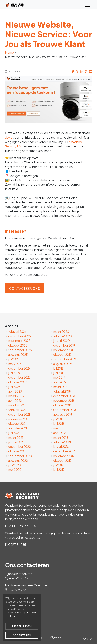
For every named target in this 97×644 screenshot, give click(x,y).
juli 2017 (58, 465)
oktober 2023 (18, 382)
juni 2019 (59, 373)
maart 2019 (61, 387)
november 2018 (64, 401)
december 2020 (20, 447)
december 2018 (64, 396)
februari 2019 (62, 391)
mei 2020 (15, 470)
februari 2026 (17, 332)
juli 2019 (58, 368)
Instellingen (22, 626)
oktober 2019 (62, 355)
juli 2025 (14, 359)
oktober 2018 (62, 405)
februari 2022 (17, 410)
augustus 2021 (18, 428)
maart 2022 (16, 405)
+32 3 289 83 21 (19, 578)
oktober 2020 (18, 451)
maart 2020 (61, 332)
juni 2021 (14, 433)
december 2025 (20, 336)
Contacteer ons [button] (25, 288)
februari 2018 (62, 442)
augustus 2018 (63, 414)
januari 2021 (16, 442)
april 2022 (15, 401)
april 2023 (15, 391)
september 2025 (20, 350)
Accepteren (22, 635)
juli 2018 (58, 419)
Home (9, 52)
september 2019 (65, 359)
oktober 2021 (17, 424)
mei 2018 (59, 428)
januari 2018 (61, 447)
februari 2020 (62, 336)
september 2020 (20, 456)
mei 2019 (59, 377)
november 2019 (64, 350)
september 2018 (65, 410)
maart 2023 (16, 396)
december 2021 (19, 414)
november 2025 (19, 341)
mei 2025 (15, 364)
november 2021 (19, 419)
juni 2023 (14, 387)
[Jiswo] (86, 639)
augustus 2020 (18, 461)
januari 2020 (61, 341)
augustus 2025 (18, 355)
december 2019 (64, 345)
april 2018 (60, 433)
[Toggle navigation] (88, 5)
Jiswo (9, 137)
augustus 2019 (63, 364)
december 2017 (64, 451)
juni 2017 (59, 470)
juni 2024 (14, 373)
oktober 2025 (18, 345)
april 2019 (60, 382)
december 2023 (19, 377)
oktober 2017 (62, 461)
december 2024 (20, 368)
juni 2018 (59, 424)
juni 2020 (14, 465)
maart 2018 (61, 438)
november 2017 (64, 456)
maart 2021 (16, 438)
